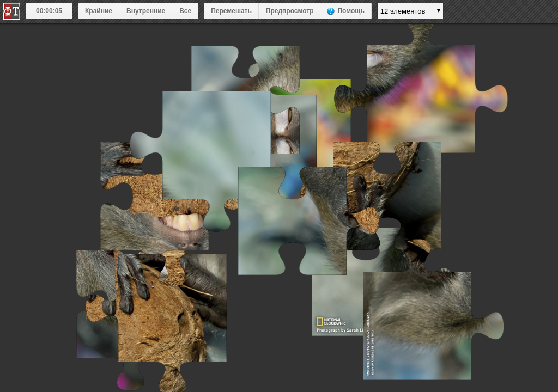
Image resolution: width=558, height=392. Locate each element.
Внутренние (146, 11)
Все (185, 11)
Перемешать (231, 11)
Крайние (99, 11)
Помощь (351, 11)
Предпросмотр (290, 11)
